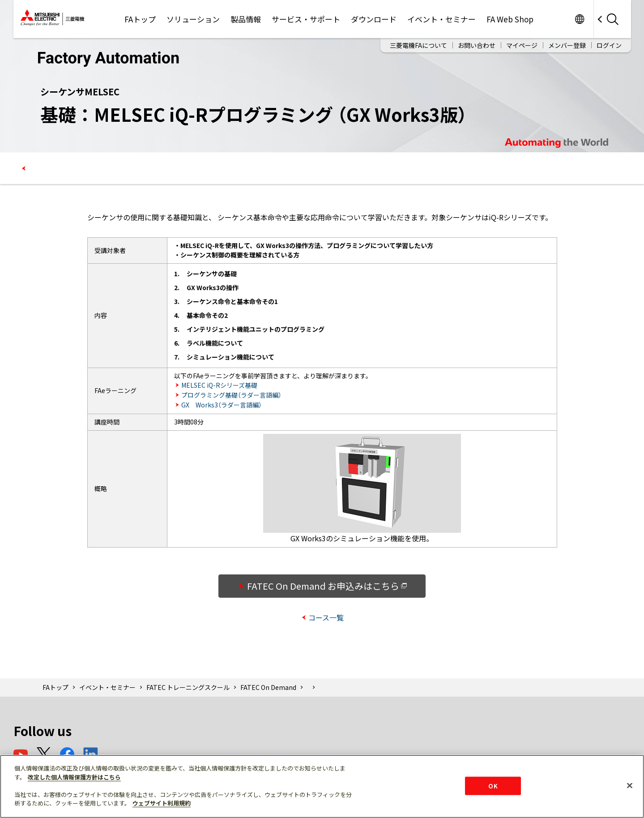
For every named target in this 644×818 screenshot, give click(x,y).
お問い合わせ (477, 45)
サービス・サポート (306, 19)
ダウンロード (374, 19)
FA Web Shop (510, 19)
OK (493, 786)
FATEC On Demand (268, 687)
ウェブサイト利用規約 (162, 803)
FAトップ (140, 19)
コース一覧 (326, 617)
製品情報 (246, 19)
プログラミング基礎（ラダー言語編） (231, 395)
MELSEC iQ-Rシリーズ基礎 (219, 385)
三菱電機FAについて (418, 45)
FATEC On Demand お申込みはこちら (327, 586)
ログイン (609, 45)
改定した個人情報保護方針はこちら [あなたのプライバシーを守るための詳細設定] (74, 777)
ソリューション (193, 19)
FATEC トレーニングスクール (188, 687)
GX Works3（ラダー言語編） (222, 405)
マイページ (522, 45)
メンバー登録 (567, 45)
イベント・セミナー (441, 19)
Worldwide (580, 19)
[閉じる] (630, 785)
